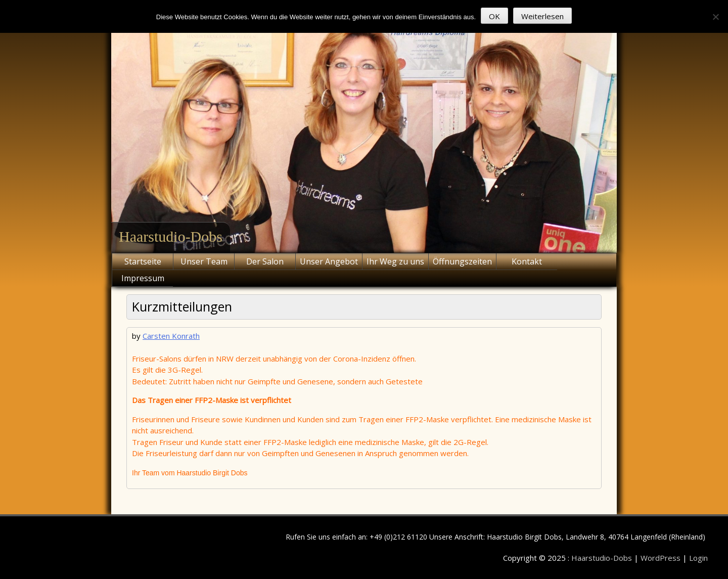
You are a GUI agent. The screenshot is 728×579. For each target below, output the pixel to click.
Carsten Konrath (171, 336)
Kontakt (527, 261)
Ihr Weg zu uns (395, 261)
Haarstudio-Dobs (171, 236)
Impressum (143, 278)
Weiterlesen (542, 16)
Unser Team (204, 261)
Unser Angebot (329, 261)
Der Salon (265, 261)
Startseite (143, 261)
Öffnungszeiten (462, 261)
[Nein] (715, 17)
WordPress (662, 558)
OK (494, 16)
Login (698, 558)
